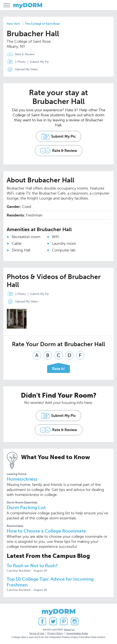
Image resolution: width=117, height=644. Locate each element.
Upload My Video (26, 69)
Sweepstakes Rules (77, 633)
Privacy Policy (55, 633)
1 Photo (15, 62)
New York (13, 24)
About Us (69, 630)
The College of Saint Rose (42, 24)
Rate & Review (25, 54)
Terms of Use (37, 633)
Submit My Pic (39, 62)
